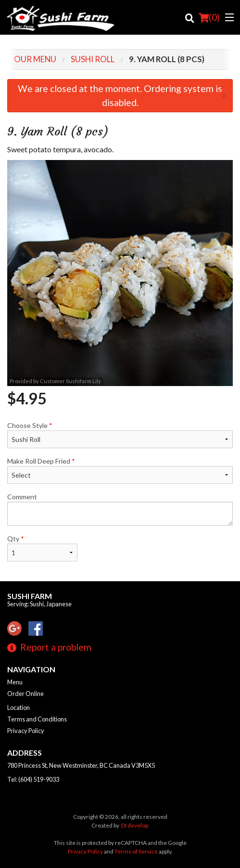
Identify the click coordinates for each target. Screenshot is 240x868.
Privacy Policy (26, 731)
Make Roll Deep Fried (120, 470)
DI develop (135, 825)
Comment (120, 509)
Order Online (25, 694)
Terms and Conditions (37, 719)
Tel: (33, 779)
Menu (15, 682)
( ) (209, 17)
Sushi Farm (30, 596)
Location (19, 708)
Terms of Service (136, 851)
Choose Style (120, 435)
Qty (42, 548)
